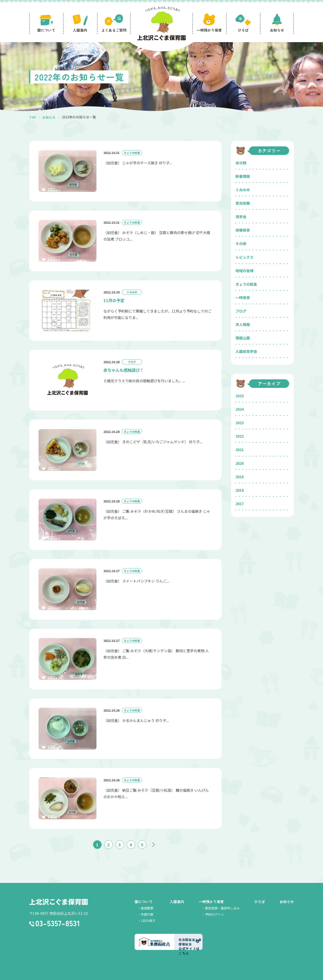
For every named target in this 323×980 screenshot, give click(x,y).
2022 (240, 436)
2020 (240, 463)
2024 (240, 409)
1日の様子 (148, 910)
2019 (240, 477)
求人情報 (243, 324)
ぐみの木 (243, 190)
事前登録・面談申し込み (222, 897)
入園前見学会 (246, 351)
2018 (240, 490)
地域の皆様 (244, 271)
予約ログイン (214, 904)
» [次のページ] (153, 834)
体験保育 (243, 230)
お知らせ (287, 891)
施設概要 (147, 897)
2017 (240, 504)
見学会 (241, 217)
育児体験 (243, 203)
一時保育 (243, 298)
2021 (240, 450)
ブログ (241, 311)
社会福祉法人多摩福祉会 (157, 975)
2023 (240, 423)
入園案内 (177, 891)
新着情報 (243, 176)
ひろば (260, 891)
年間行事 (147, 904)
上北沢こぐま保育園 (58, 891)
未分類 (241, 163)
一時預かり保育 (211, 891)
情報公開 (243, 338)
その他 (241, 243)
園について (144, 891)
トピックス (244, 257)
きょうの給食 (246, 284)
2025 (240, 396)
